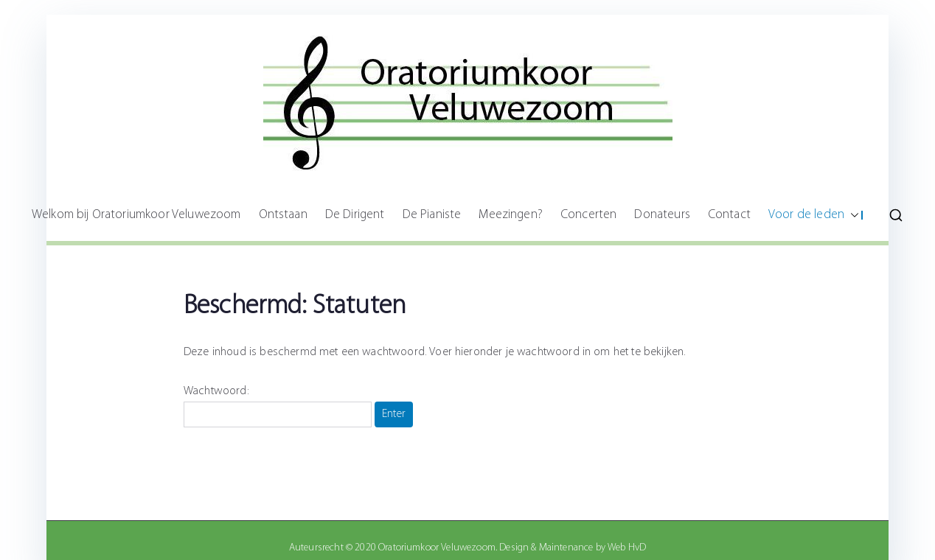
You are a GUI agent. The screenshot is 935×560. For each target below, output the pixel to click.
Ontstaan (283, 215)
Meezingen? (511, 215)
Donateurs (662, 215)
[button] (852, 215)
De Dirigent (355, 215)
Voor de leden (814, 215)
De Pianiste (432, 215)
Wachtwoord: (278, 407)
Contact (729, 215)
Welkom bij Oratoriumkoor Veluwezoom (136, 215)
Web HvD (627, 548)
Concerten (588, 215)
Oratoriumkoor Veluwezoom (437, 548)
